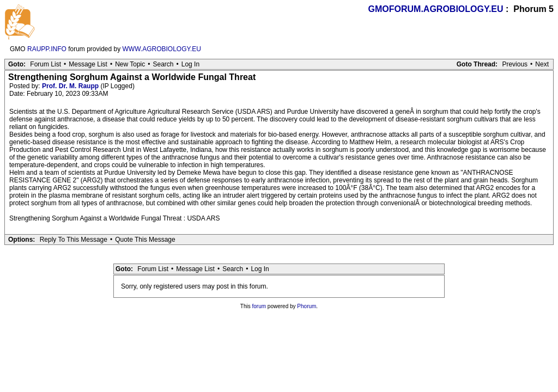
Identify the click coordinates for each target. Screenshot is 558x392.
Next (542, 64)
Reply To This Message (74, 240)
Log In (190, 64)
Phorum (307, 306)
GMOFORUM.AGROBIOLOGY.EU (436, 9)
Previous (515, 64)
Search (163, 64)
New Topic (130, 64)
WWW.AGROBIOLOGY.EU (162, 49)
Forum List (46, 64)
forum (259, 306)
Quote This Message (145, 240)
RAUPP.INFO (47, 49)
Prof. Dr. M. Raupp (70, 86)
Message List (88, 64)
